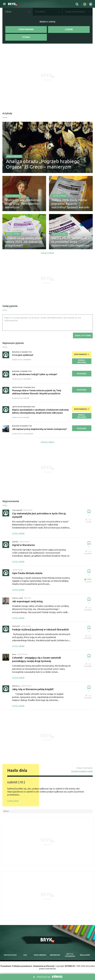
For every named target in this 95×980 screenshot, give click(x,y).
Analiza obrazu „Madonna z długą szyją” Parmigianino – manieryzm (23, 204)
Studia (26, 37)
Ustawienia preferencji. (44, 966)
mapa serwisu (40, 955)
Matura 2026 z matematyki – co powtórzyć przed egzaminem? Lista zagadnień (70, 242)
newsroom (55, 955)
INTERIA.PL (70, 966)
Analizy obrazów (14, 156)
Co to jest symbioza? (23, 355)
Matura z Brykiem (60, 196)
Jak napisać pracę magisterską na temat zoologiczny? (39, 429)
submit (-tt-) (16, 782)
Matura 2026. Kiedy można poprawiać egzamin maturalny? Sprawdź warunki (70, 204)
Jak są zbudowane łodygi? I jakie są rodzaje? (35, 374)
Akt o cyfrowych (70, 955)
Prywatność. (6, 966)
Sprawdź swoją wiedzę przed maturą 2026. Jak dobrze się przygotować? (24, 242)
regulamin (85, 955)
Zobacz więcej (48, 253)
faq (25, 955)
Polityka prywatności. (22, 966)
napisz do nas (10, 955)
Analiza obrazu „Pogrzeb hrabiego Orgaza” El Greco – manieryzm (43, 164)
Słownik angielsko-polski (82, 771)
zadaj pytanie (83, 335)
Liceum (69, 29)
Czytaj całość (13, 801)
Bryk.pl (6, 811)
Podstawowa (26, 29)
